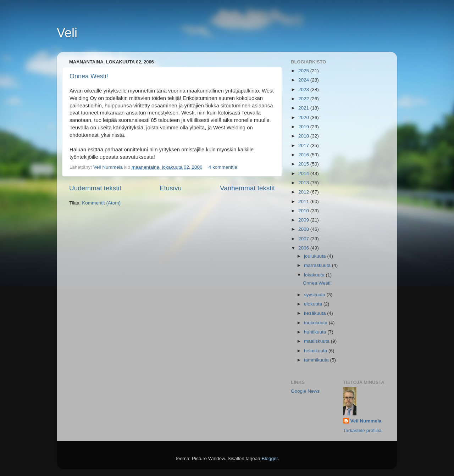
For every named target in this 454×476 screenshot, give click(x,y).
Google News (305, 391)
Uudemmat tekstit (95, 188)
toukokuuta (316, 323)
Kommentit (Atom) (101, 203)
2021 (304, 108)
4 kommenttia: (224, 167)
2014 (304, 173)
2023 (304, 89)
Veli (67, 33)
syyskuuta (315, 295)
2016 (304, 155)
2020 (304, 117)
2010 (304, 211)
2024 (304, 80)
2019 (304, 127)
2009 (304, 220)
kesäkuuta (315, 313)
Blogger (270, 458)
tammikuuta (317, 360)
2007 (304, 239)
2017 (304, 145)
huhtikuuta (316, 332)
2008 (304, 229)
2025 (304, 71)
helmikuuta (316, 351)
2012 (304, 192)
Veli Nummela (366, 421)
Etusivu (171, 188)
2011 (304, 201)
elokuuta (314, 304)
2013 (304, 183)
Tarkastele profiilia (362, 430)
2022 (304, 99)
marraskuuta (318, 265)
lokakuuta (315, 275)
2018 (304, 136)
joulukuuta (315, 256)
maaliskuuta (317, 341)
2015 (304, 164)
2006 (304, 248)
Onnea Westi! (89, 76)
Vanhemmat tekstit (247, 188)
